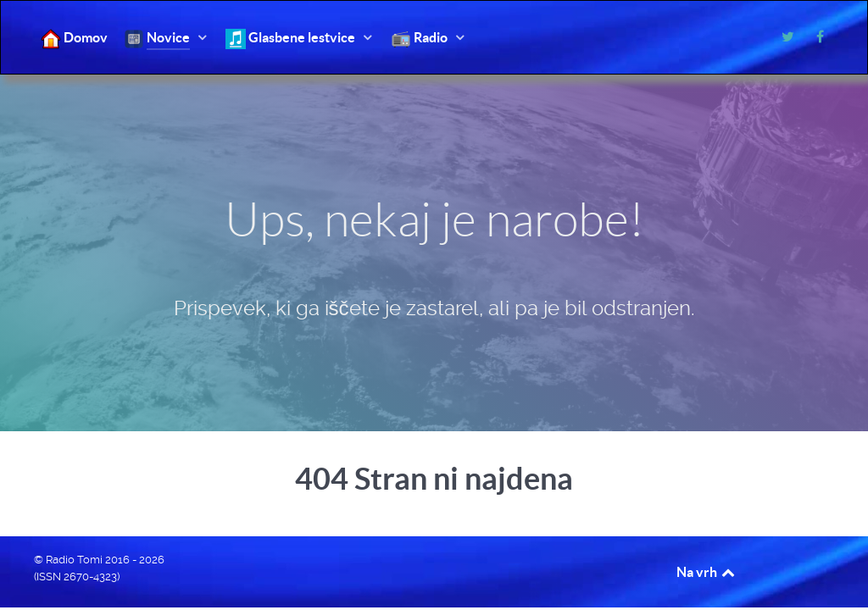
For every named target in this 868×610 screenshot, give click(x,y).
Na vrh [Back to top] (707, 572)
